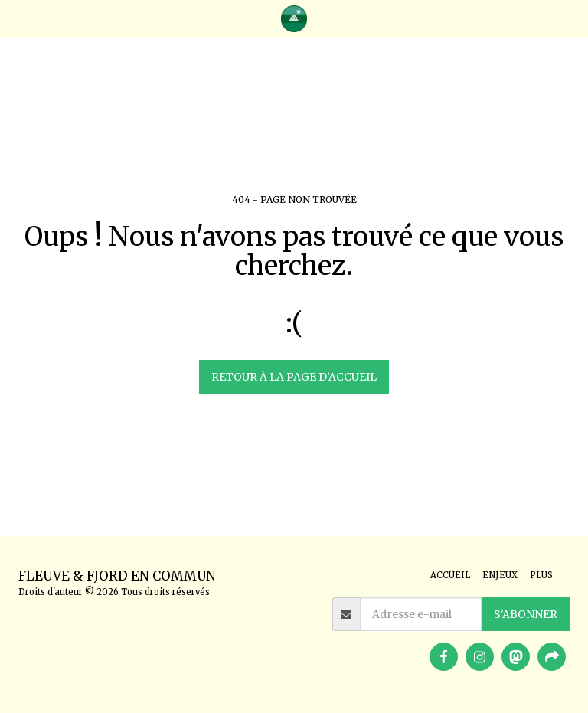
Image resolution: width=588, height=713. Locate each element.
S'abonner (526, 614)
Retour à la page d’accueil (294, 377)
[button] (17, 18)
